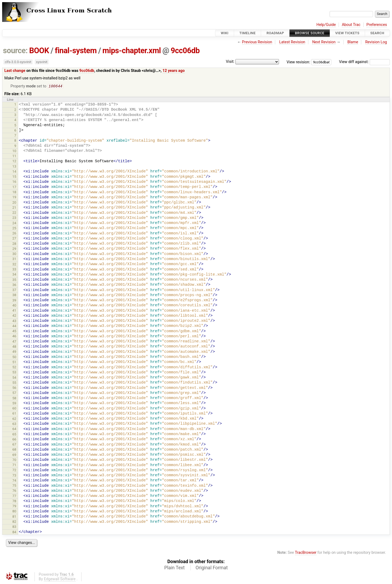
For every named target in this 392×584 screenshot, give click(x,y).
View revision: (298, 62)
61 (14, 414)
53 (14, 373)
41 (14, 311)
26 (14, 234)
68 (14, 450)
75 (14, 486)
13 (14, 167)
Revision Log (376, 42)
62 (14, 419)
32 (14, 265)
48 (14, 347)
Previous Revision (257, 42)
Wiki (225, 33)
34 (14, 275)
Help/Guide (326, 25)
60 (14, 409)
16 (14, 182)
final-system (76, 51)
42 (14, 316)
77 (14, 496)
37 (14, 290)
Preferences (377, 25)
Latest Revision (292, 42)
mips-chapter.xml (132, 51)
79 (14, 507)
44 (14, 326)
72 (14, 471)
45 (14, 332)
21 (14, 208)
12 (14, 162)
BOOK (39, 51)
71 (14, 465)
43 (14, 321)
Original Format (212, 568)
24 (14, 224)
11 (14, 156)
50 (14, 357)
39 (14, 301)
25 (14, 229)
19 (14, 198)
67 (14, 445)
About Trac (351, 25)
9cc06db (185, 51)
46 (14, 337)
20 (14, 203)
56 (14, 388)
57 (14, 393)
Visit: (230, 62)
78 (14, 502)
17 (14, 187)
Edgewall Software (60, 580)
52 (14, 368)
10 (14, 151)
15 (14, 177)
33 (14, 270)
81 (14, 517)
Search (377, 33)
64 (14, 429)
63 (14, 424)
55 (14, 383)
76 (14, 491)
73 (14, 476)
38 (14, 295)
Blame (353, 42)
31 (14, 259)
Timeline (248, 33)
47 (14, 342)
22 (14, 213)
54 (14, 378)
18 (14, 193)
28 (14, 244)
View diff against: (364, 62)
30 (14, 254)
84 (14, 533)
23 (14, 218)
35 (14, 280)
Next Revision (324, 42)
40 (14, 306)
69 (14, 455)
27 (14, 239)
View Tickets (347, 33)
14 (14, 172)
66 (14, 440)
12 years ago (174, 71)
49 (14, 352)
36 (14, 285)
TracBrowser (306, 553)
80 (14, 512)
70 (14, 460)
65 (14, 435)
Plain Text (174, 568)
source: (15, 51)
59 (14, 404)
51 (14, 363)
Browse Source (310, 33)
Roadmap (275, 33)
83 (14, 527)
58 (14, 399)
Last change (15, 71)
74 (14, 481)
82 (14, 522)
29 (14, 249)
